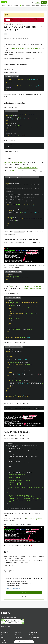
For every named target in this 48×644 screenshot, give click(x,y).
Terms (3, 637)
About (3, 635)
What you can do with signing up (14, 589)
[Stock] (10, 571)
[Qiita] (4, 2)
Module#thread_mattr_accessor (32, 288)
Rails (5, 34)
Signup (44, 2)
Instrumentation (21, 162)
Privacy (3, 640)
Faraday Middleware (9, 162)
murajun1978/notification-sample (28, 168)
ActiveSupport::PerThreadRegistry (33, 286)
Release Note (18, 635)
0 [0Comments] (14, 571)
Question (16, 6)
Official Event (35, 6)
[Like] (5, 571)
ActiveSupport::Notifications (17, 48)
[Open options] (29, 642)
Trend (4, 6)
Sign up (24, 592)
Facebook (32, 642)
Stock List (9, 6)
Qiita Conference (25, 6)
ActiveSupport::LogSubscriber (35, 519)
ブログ (10, 286)
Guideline (4, 642)
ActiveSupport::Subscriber (34, 48)
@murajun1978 (14, 24)
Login (38, 2)
